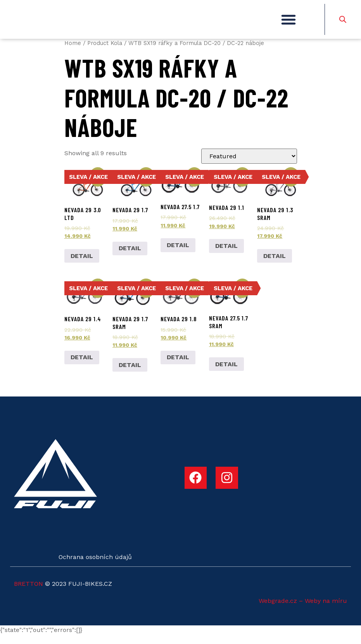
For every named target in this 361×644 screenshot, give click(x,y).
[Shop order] (249, 165)
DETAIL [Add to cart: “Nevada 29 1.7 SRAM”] (130, 374)
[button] (288, 24)
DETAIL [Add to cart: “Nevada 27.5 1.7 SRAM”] (226, 373)
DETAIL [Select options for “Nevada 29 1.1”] (226, 255)
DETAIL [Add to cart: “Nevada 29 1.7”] (130, 257)
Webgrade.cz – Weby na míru (303, 610)
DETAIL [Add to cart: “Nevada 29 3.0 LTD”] (82, 265)
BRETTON (28, 593)
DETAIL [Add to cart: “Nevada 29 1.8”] (178, 366)
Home (73, 52)
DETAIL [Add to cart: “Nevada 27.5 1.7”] (178, 254)
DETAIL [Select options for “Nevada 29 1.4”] (82, 366)
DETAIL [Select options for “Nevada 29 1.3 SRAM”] (275, 265)
